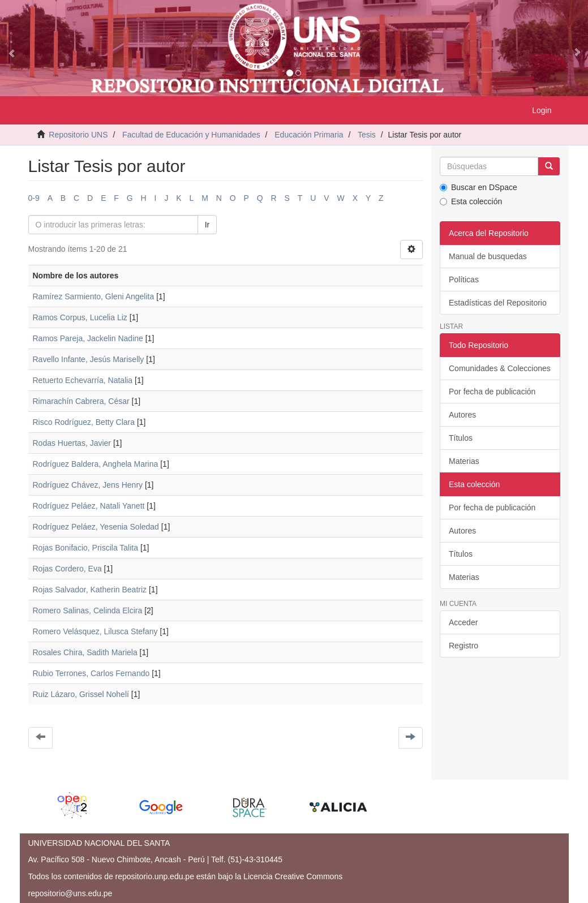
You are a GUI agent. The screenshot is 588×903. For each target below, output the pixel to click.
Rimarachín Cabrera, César (81, 401)
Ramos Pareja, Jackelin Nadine (88, 338)
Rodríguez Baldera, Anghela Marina (96, 464)
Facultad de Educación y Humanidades (191, 135)
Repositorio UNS (78, 135)
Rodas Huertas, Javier (72, 443)
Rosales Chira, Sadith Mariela (85, 652)
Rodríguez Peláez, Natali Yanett (89, 506)
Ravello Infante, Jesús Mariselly (89, 359)
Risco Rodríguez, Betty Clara (84, 422)
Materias (464, 461)
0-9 (34, 198)
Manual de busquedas (488, 256)
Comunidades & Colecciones (500, 368)
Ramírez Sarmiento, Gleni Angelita (94, 296)
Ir (207, 225)
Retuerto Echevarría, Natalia (83, 380)
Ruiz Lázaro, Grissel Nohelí (81, 694)
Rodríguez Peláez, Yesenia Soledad (96, 527)
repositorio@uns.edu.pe (70, 893)
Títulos (461, 438)
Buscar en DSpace (478, 187)
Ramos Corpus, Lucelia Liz (80, 317)
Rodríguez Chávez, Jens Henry (88, 485)
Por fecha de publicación (492, 392)
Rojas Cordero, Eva (67, 569)
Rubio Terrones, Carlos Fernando (91, 673)
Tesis (367, 135)
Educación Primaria (309, 135)
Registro (463, 646)
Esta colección (471, 201)
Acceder (463, 622)
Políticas (464, 279)
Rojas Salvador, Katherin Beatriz (90, 590)
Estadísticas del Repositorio (498, 303)
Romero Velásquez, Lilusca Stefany (95, 631)
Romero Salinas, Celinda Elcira (88, 610)
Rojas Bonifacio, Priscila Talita (86, 548)
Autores (462, 415)
